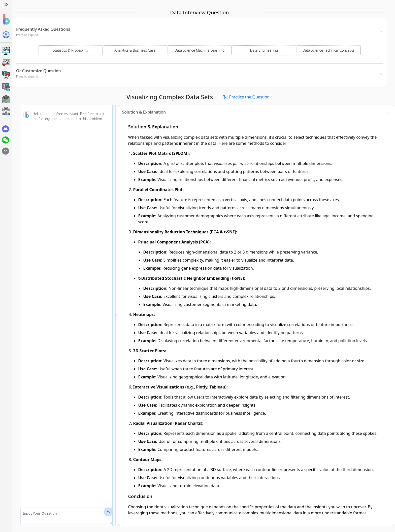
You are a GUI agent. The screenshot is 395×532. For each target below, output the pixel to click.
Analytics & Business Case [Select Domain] (135, 50)
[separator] (115, 315)
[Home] (6, 19)
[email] (6, 151)
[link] (246, 97)
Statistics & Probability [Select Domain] (71, 50)
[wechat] (6, 140)
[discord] (6, 129)
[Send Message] (108, 512)
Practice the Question (246, 97)
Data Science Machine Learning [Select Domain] (200, 50)
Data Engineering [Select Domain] (264, 50)
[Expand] (6, 5)
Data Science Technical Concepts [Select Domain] (328, 50)
